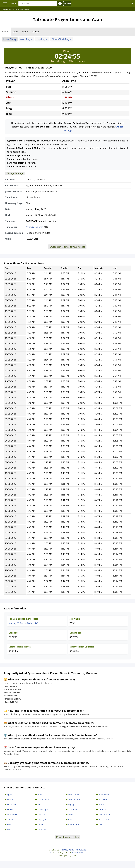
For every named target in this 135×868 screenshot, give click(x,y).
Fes (39, 805)
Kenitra (11, 810)
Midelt (71, 815)
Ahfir (40, 795)
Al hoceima (73, 795)
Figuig (71, 805)
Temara (11, 830)
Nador (10, 820)
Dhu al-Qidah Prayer (62, 39)
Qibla (15, 32)
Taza (101, 825)
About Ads (81, 850)
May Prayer (42, 39)
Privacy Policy (67, 850)
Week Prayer (26, 39)
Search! (68, 4)
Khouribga (43, 810)
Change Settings (15, 173)
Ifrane (101, 805)
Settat (10, 825)
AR (132, 3)
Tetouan (42, 830)
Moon (25, 32)
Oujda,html (43, 820)
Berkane (11, 800)
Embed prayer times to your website (67, 247)
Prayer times (78, 853)
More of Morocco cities (67, 837)
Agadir (10, 795)
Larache (102, 810)
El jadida (103, 800)
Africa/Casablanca (34, 227)
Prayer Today (10, 39)
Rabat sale (104, 820)
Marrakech (12, 815)
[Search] (37, 3)
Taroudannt (74, 825)
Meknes (41, 815)
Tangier (41, 825)
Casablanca (43, 800)
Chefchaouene (75, 800)
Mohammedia (105, 815)
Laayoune (73, 810)
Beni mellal (104, 795)
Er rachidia (12, 805)
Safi (70, 820)
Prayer (5, 32)
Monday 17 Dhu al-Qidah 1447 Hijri (26, 623)
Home (14, 3)
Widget (35, 32)
